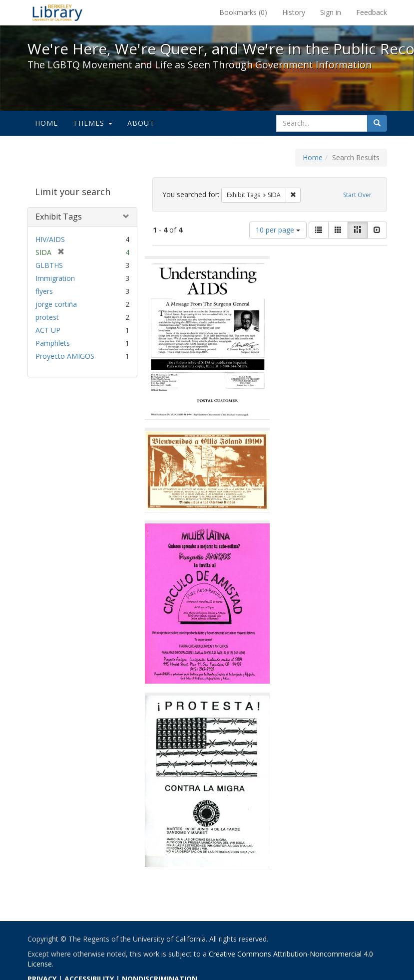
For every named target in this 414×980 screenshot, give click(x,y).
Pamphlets (53, 343)
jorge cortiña (56, 304)
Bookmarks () (243, 12)
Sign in (331, 12)
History (294, 12)
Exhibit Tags (59, 217)
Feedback (372, 12)
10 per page (278, 230)
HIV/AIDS (50, 239)
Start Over (357, 195)
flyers (44, 291)
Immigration (55, 278)
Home (47, 123)
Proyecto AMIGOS (65, 356)
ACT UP (48, 330)
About (141, 123)
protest (47, 317)
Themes (92, 123)
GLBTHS (49, 265)
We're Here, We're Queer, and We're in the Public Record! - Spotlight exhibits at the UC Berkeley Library (57, 12)
